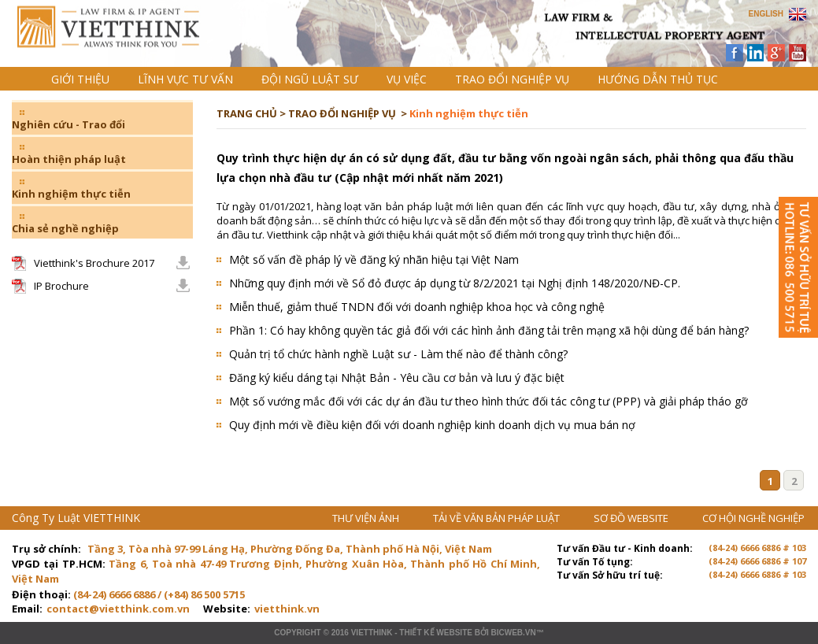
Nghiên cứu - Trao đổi (68, 124)
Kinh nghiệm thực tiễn (71, 194)
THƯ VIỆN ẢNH (367, 518)
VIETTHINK (372, 633)
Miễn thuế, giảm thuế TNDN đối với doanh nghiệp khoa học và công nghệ (417, 307)
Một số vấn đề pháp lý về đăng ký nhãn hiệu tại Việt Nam (374, 259)
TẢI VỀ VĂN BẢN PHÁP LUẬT (498, 518)
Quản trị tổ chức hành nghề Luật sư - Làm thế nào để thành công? (398, 354)
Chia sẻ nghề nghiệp (65, 228)
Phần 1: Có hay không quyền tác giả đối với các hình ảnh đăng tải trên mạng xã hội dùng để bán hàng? (489, 330)
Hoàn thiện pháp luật (69, 159)
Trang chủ (121, 40)
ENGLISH (766, 14)
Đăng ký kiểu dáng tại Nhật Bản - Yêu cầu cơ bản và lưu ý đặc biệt (397, 378)
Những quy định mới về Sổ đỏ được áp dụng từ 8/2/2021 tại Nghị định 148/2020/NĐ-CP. (455, 283)
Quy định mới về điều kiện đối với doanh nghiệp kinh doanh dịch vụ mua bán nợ (432, 425)
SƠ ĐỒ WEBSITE (632, 518)
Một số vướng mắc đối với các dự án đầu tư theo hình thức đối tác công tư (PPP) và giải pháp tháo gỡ (489, 401)
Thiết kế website (436, 633)
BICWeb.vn (513, 633)
